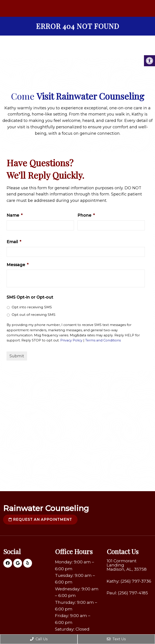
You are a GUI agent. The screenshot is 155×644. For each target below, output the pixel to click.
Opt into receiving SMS (32, 307)
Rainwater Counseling (46, 508)
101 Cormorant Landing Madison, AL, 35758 (127, 565)
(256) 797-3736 (136, 581)
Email (14, 242)
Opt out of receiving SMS (34, 315)
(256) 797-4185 (133, 593)
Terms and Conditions (103, 340)
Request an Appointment (40, 520)
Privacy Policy (71, 340)
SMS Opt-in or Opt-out (30, 297)
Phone (86, 215)
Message (18, 265)
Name (15, 215)
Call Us (39, 639)
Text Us (116, 639)
